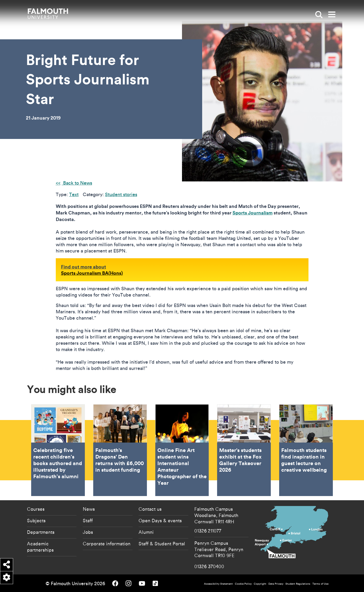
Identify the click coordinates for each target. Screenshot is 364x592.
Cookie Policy (243, 584)
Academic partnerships (40, 547)
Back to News (77, 183)
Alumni (146, 532)
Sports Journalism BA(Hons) (92, 273)
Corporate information (107, 543)
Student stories (121, 194)
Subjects (36, 520)
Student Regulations (298, 584)
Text (74, 194)
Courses (36, 509)
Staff (88, 520)
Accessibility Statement (218, 584)
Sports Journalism (253, 213)
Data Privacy (276, 584)
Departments (41, 532)
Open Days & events (160, 520)
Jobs (88, 532)
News (89, 509)
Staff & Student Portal (162, 543)
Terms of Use (320, 584)
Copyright (260, 584)
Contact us (150, 509)
